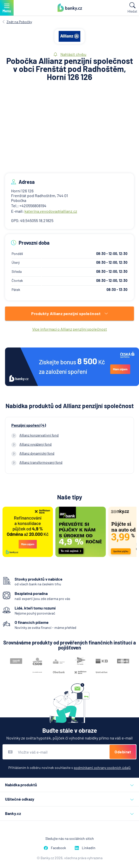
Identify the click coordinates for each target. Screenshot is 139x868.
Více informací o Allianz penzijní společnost (70, 329)
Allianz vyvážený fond (36, 444)
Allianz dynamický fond (37, 453)
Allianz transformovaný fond (41, 462)
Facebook (55, 848)
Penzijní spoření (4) (29, 425)
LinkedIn (85, 848)
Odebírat (123, 752)
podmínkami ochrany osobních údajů (102, 768)
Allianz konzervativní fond (39, 435)
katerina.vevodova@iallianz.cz (51, 211)
